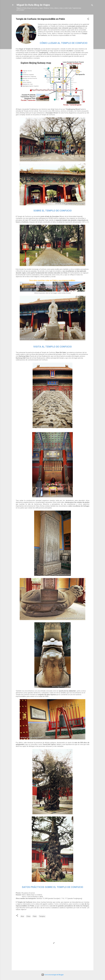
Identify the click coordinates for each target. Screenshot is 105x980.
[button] (88, 19)
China (28, 916)
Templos (42, 916)
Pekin (35, 916)
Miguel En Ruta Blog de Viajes (33, 5)
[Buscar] (92, 6)
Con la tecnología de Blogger (53, 975)
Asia (22, 916)
